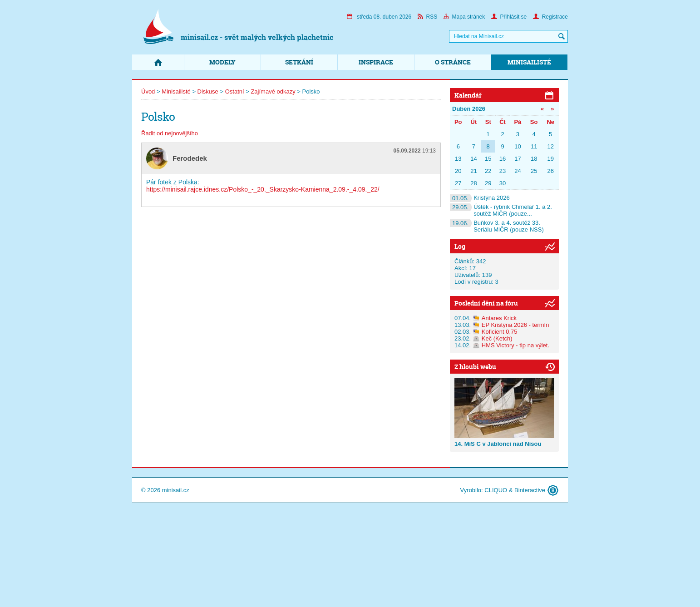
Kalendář (468, 95)
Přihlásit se (509, 17)
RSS (428, 17)
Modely (222, 62)
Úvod (148, 91)
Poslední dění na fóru (486, 303)
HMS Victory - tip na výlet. (515, 345)
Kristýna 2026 (480, 198)
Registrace (550, 17)
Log (460, 246)
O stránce (453, 62)
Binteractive (530, 490)
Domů (158, 62)
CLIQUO (496, 490)
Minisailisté (529, 62)
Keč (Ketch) (497, 338)
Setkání (299, 62)
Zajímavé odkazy (273, 91)
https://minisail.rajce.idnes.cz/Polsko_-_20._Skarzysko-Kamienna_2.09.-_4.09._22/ (263, 189)
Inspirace (376, 62)
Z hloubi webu (475, 367)
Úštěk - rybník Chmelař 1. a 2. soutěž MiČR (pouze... (501, 210)
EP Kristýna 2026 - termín (515, 325)
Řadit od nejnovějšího (170, 133)
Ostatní (235, 91)
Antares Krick (499, 318)
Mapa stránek (464, 17)
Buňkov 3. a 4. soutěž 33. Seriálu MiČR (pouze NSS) (497, 226)
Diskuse (208, 91)
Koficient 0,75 (500, 332)
